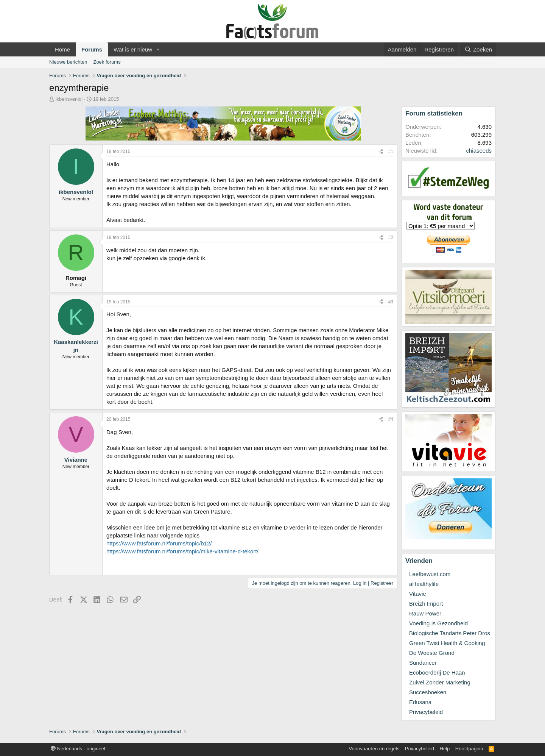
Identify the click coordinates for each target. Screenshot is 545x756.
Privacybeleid (426, 712)
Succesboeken (428, 692)
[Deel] (381, 152)
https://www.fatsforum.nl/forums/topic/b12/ (159, 543)
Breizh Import (426, 604)
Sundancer (423, 663)
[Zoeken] (478, 49)
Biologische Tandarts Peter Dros (450, 633)
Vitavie (418, 594)
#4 (391, 419)
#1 (391, 152)
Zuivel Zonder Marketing (440, 682)
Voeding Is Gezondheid (438, 623)
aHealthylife (424, 584)
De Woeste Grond (432, 653)
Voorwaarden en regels (374, 749)
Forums (92, 49)
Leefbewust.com (430, 574)
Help (445, 749)
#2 (391, 237)
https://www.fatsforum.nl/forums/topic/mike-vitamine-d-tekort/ (182, 551)
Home (62, 49)
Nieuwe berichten (68, 62)
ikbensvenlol (69, 99)
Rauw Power (425, 613)
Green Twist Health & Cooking (447, 643)
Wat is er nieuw (133, 49)
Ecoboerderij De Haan (437, 672)
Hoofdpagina (469, 749)
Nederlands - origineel (78, 749)
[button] (158, 49)
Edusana (420, 702)
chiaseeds (479, 151)
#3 (391, 302)
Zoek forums (107, 62)
